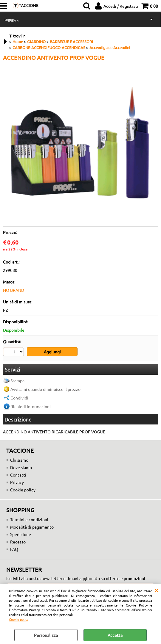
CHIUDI (156, 590)
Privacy (17, 483)
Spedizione (21, 535)
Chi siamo (19, 460)
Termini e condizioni (29, 520)
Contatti (18, 475)
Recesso (18, 542)
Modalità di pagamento (32, 527)
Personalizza (46, 635)
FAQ (14, 550)
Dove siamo (21, 468)
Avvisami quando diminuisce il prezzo (45, 390)
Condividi (19, 398)
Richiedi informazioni (31, 407)
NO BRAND (14, 290)
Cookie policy (19, 619)
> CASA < (12, 20)
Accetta (115, 635)
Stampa (17, 381)
